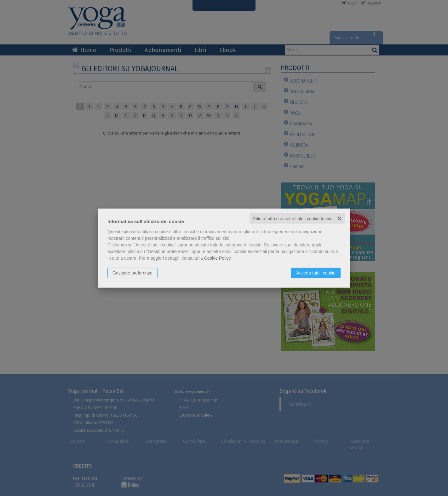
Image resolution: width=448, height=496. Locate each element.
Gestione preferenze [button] (132, 273)
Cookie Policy (217, 258)
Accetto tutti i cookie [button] (316, 273)
